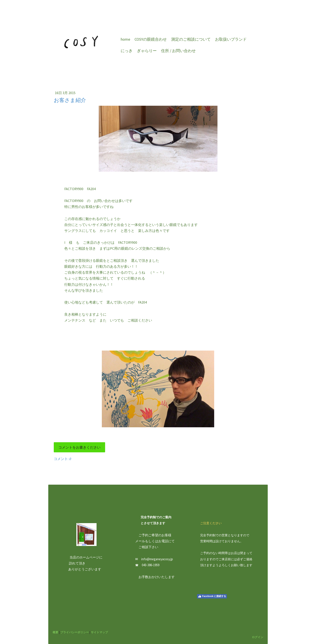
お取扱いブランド (231, 39)
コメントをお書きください (79, 447)
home (125, 39)
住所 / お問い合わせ (178, 51)
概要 (56, 632)
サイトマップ (99, 632)
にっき (127, 51)
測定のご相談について (191, 39)
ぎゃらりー (147, 51)
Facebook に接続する (212, 596)
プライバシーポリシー (75, 632)
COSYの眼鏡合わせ (151, 39)
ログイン (258, 637)
